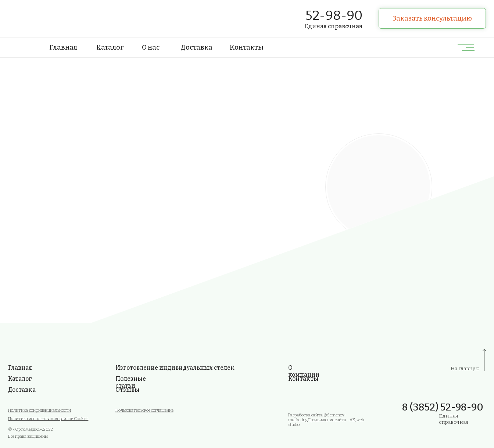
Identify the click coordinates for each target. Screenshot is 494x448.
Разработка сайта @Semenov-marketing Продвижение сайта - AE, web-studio (327, 420)
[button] (432, 18)
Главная (63, 47)
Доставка (196, 47)
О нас (151, 47)
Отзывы (128, 390)
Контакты (247, 47)
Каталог (110, 47)
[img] (39, 19)
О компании (304, 371)
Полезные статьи (131, 382)
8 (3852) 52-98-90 (443, 407)
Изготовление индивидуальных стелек (175, 368)
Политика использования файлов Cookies (48, 419)
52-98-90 (334, 15)
